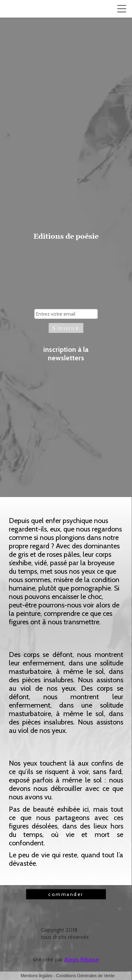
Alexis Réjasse (81, 959)
